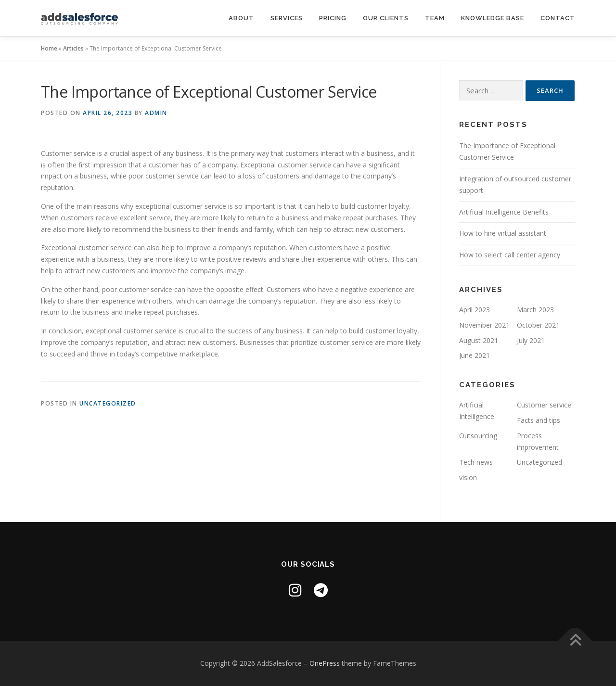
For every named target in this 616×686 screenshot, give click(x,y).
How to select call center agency (510, 255)
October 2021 (538, 325)
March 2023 (535, 310)
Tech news (476, 462)
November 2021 (484, 325)
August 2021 (479, 340)
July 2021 (531, 340)
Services (287, 18)
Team (435, 18)
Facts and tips (539, 420)
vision (468, 477)
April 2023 (475, 310)
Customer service (544, 405)
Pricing (333, 18)
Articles (73, 48)
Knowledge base (493, 18)
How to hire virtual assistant (503, 233)
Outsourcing (478, 436)
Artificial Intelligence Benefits (504, 212)
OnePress (325, 663)
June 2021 (475, 355)
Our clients (386, 18)
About (241, 18)
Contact (558, 18)
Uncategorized (108, 403)
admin (156, 113)
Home (49, 48)
